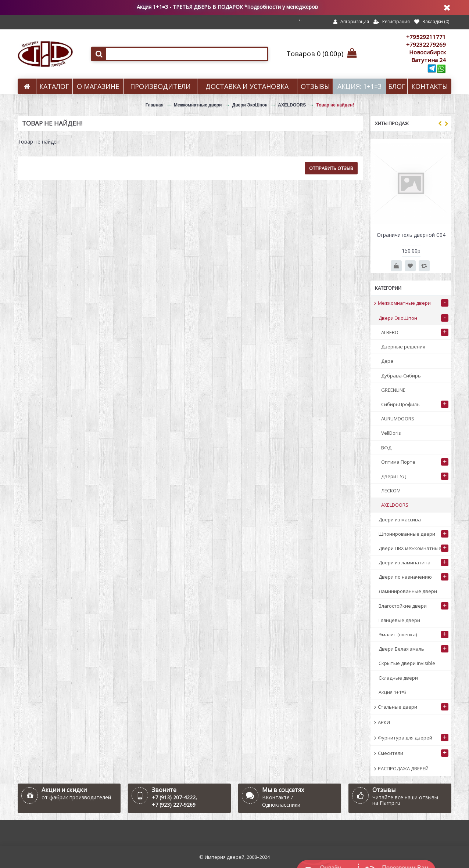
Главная (155, 105)
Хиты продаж (392, 123)
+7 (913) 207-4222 (174, 797)
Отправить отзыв (331, 168)
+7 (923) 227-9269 (174, 805)
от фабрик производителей (76, 797)
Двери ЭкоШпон (250, 105)
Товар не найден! (335, 105)
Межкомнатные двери (198, 105)
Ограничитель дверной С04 (411, 235)
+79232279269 (426, 44)
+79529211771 (426, 37)
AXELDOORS (292, 105)
